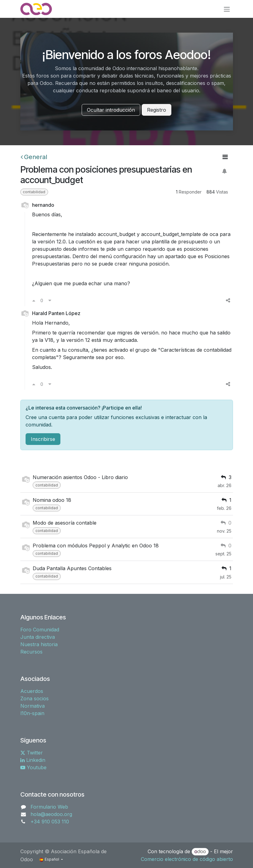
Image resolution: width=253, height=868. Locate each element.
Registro (157, 110)
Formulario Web (49, 807)
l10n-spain (32, 713)
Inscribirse (43, 439)
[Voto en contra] (50, 300)
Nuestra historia (39, 644)
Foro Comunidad (40, 630)
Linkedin (33, 760)
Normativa (33, 706)
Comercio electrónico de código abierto (187, 859)
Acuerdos (32, 691)
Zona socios (35, 698)
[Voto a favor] (34, 300)
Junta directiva (38, 637)
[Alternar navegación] (227, 9)
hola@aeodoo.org (51, 814)
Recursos (31, 652)
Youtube (33, 767)
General (34, 157)
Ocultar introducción (111, 110)
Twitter (32, 753)
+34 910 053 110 (50, 822)
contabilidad (34, 192)
